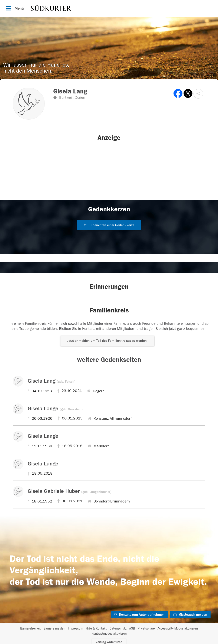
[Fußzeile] (109, 631)
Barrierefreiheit (30, 629)
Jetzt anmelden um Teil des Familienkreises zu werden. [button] (107, 341)
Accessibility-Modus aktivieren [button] (178, 629)
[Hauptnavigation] (109, 9)
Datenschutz (118, 629)
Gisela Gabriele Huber (70, 491)
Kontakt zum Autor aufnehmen (139, 615)
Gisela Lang (52, 381)
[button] (198, 94)
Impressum (75, 629)
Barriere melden (54, 629)
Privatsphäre (146, 629)
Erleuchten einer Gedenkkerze (109, 225)
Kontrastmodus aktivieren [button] (109, 634)
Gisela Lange (55, 409)
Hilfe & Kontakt (96, 629)
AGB (132, 629)
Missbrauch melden (190, 615)
